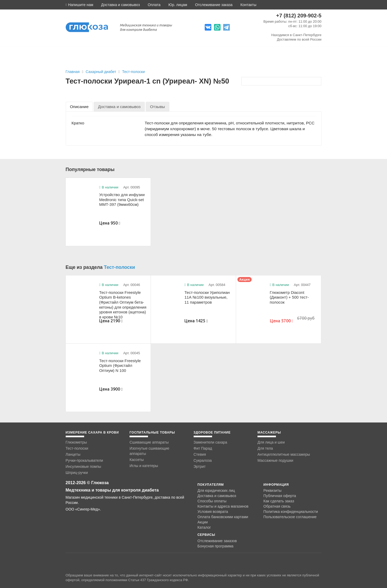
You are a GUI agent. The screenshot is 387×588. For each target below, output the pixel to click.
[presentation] (79, 107)
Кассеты (137, 460)
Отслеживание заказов (217, 541)
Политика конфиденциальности (291, 512)
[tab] (79, 107)
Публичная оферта (280, 496)
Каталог (204, 527)
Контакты (248, 5)
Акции (203, 522)
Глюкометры (76, 442)
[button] (80, 5)
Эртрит (200, 466)
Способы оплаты (212, 501)
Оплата (154, 5)
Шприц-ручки (77, 473)
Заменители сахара (211, 442)
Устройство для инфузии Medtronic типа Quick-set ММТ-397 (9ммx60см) (122, 200)
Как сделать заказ (279, 501)
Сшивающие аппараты (149, 442)
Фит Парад (203, 448)
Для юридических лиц (216, 490)
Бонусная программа (216, 546)
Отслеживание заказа (214, 5)
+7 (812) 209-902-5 (299, 16)
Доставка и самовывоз (120, 5)
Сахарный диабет (101, 72)
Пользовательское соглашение (290, 517)
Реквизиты (273, 490)
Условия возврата (213, 512)
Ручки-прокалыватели (84, 460)
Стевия (200, 454)
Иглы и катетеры (144, 466)
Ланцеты (73, 454)
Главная (73, 72)
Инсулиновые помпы (83, 466)
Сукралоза (203, 460)
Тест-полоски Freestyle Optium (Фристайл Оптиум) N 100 (120, 366)
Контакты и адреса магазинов (223, 506)
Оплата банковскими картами (223, 517)
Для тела (265, 448)
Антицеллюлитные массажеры (284, 454)
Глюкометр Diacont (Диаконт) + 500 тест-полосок (289, 297)
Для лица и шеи (271, 442)
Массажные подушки (275, 460)
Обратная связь (277, 506)
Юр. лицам (178, 5)
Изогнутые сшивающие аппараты (149, 451)
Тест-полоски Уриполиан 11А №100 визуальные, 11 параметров (207, 297)
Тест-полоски (133, 72)
